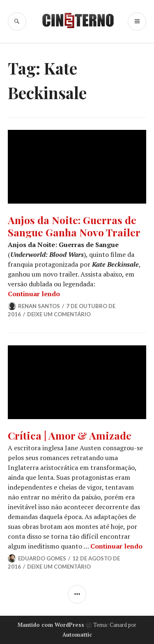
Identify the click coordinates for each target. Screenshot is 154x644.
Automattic (77, 635)
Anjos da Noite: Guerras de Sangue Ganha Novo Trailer (74, 226)
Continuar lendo (34, 294)
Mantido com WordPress (51, 625)
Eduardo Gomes (42, 558)
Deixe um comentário (59, 314)
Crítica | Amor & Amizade (70, 435)
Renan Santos (39, 306)
